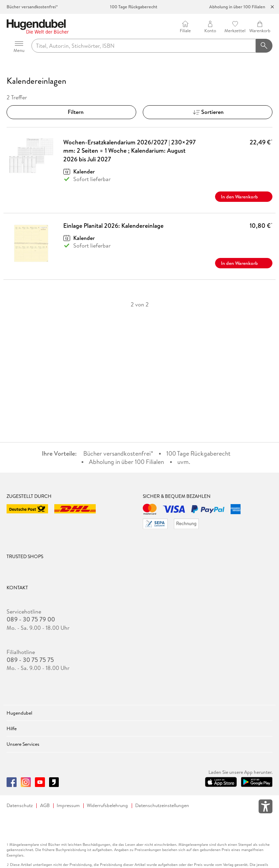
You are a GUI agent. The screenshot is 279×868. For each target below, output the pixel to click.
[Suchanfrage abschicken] (264, 46)
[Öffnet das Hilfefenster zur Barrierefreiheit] (266, 808)
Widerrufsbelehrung (107, 806)
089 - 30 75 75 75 (30, 660)
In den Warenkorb (244, 197)
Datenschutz (20, 806)
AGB (45, 806)
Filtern (72, 112)
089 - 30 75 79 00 (31, 619)
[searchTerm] (144, 46)
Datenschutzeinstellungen (162, 806)
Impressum (68, 806)
